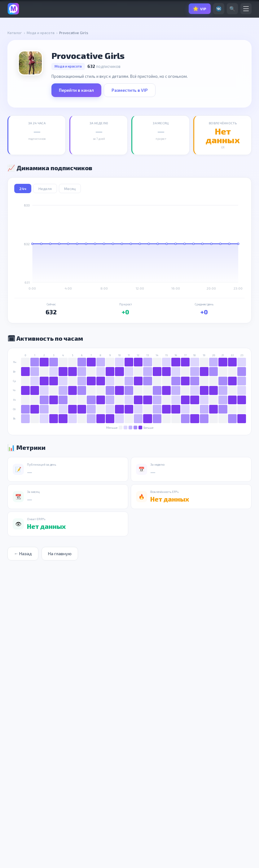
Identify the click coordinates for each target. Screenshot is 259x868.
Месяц (70, 188)
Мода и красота (41, 33)
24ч (23, 188)
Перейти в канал (76, 90)
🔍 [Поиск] (232, 9)
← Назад (22, 554)
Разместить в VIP (130, 90)
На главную (56, 554)
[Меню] (246, 9)
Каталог (15, 33)
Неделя (45, 188)
